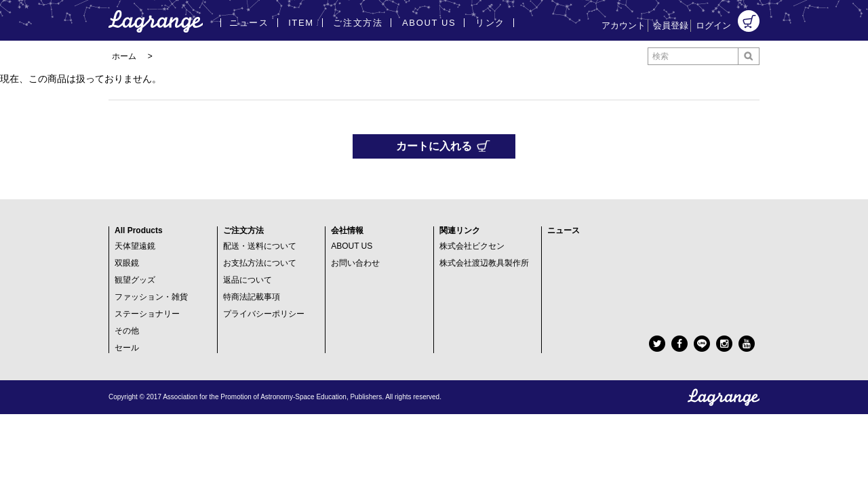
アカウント (624, 25)
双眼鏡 (127, 263)
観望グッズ (135, 280)
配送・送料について (260, 246)
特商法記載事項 (252, 297)
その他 (127, 331)
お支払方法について (260, 263)
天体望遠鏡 (135, 246)
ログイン (713, 25)
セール (127, 348)
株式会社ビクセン (472, 246)
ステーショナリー (147, 314)
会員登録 (671, 25)
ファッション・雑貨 (151, 297)
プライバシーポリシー (264, 314)
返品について (248, 280)
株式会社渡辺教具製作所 (484, 263)
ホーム (124, 56)
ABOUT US (352, 246)
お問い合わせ (355, 263)
